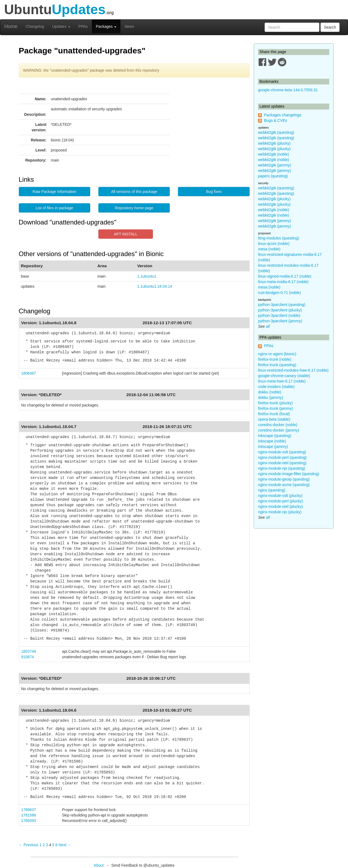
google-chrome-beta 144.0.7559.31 (288, 90)
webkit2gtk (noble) (274, 154)
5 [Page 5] (53, 845)
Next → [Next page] (65, 845)
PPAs (83, 26)
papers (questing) (273, 176)
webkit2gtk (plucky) (274, 143)
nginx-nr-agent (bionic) (277, 354)
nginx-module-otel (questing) (282, 463)
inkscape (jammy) (273, 447)
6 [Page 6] (56, 845)
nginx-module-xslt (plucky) (280, 496)
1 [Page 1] (41, 845)
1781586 (29, 815)
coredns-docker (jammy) (279, 430)
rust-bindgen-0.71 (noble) (279, 293)
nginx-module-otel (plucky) (280, 506)
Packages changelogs (283, 115)
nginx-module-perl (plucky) (281, 501)
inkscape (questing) (275, 436)
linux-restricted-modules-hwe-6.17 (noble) (293, 370)
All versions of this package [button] (134, 192)
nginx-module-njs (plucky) (280, 512)
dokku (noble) (270, 392)
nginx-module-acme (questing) (284, 485)
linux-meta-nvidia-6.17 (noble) (283, 282)
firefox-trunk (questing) (277, 365)
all (268, 326)
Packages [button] (106, 26)
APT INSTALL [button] (126, 234)
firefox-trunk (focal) (274, 414)
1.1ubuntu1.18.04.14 (155, 286)
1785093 (29, 821)
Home (11, 26)
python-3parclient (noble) (279, 315)
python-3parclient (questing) (282, 305)
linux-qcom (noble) (274, 244)
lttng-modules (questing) (279, 238)
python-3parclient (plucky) (280, 310)
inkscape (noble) (272, 441)
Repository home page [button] (134, 208)
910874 (28, 657)
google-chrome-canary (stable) (284, 376)
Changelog (35, 26)
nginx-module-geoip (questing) (284, 479)
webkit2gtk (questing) (276, 132)
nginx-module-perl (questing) (282, 457)
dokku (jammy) (271, 397)
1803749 (29, 651)
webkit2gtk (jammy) (275, 165)
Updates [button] (61, 26)
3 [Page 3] (47, 845)
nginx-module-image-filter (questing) (289, 474)
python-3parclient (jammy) (280, 321)
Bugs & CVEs (276, 120)
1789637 (29, 810)
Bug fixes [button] (214, 192)
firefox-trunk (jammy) (276, 408)
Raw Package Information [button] (55, 192)
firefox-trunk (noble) (275, 359)
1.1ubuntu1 (147, 276)
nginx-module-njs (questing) (282, 468)
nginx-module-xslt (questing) (282, 452)
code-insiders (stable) (276, 387)
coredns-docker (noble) (278, 425)
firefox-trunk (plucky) (275, 403)
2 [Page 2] (44, 845)
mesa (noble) (269, 249)
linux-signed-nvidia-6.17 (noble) (285, 276)
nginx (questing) (272, 490)
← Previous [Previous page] (29, 845)
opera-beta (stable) (274, 419)
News (129, 26)
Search (330, 27)
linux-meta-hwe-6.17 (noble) (282, 381)
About (99, 865)
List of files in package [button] (55, 208)
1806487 (29, 373)
